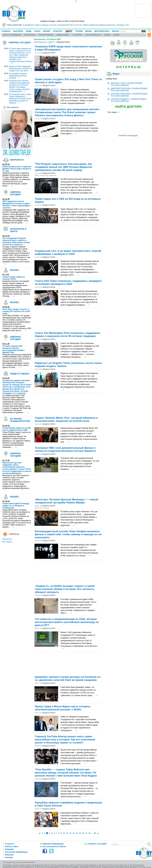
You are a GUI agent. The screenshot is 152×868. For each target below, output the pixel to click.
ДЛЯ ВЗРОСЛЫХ (102, 31)
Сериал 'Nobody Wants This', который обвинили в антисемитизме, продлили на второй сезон (66, 419)
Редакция (9, 849)
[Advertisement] (45, 150)
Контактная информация (16, 852)
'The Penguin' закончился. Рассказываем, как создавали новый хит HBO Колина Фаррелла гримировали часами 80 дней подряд (63, 167)
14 (77, 833)
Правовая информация (53, 844)
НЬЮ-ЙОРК (18, 31)
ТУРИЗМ (79, 31)
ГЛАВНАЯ (6, 31)
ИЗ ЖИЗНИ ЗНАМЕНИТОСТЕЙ (20, 420)
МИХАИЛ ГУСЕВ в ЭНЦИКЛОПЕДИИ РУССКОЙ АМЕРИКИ (127, 84)
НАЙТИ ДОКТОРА (129, 107)
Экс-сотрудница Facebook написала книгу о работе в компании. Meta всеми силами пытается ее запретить (16, 241)
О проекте (10, 844)
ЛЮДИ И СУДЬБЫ (20, 374)
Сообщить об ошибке (97, 844)
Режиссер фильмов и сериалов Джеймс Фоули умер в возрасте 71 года (17, 169)
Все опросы (7, 542)
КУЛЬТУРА (58, 31)
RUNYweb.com (40, 42)
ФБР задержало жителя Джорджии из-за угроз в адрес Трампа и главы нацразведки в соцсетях (16, 205)
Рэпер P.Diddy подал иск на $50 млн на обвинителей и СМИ (17, 429)
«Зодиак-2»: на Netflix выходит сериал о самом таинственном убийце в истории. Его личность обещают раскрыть (65, 589)
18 (90, 833)
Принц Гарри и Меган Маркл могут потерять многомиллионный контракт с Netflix (63, 708)
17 (86, 833)
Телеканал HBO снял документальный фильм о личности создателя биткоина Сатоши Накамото (66, 449)
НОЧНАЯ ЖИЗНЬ (46, 35)
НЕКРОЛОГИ (17, 160)
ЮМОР (117, 35)
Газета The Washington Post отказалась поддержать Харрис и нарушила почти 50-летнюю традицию (68, 335)
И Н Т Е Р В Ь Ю (128, 67)
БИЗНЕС (47, 31)
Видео (116, 74)
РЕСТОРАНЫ (30, 35)
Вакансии (9, 855)
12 (70, 833)
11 (67, 833)
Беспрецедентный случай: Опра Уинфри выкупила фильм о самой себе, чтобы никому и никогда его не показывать (68, 534)
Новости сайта (12, 847)
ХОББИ (107, 35)
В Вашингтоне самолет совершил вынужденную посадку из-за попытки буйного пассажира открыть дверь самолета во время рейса (20, 86)
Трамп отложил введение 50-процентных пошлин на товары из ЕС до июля (20, 69)
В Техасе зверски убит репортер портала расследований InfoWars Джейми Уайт (14, 349)
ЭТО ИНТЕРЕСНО (93, 35)
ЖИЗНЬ (88, 31)
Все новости (13, 107)
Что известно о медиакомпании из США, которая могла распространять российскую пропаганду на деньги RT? (67, 622)
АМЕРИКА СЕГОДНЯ (20, 42)
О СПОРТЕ (77, 35)
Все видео (114, 112)
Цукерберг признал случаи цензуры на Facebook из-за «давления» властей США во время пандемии (68, 678)
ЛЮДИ (29, 31)
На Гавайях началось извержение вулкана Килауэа (18, 76)
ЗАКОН (37, 31)
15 (80, 833)
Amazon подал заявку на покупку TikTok (14, 278)
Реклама (9, 857)
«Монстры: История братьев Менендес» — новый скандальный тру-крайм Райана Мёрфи (66, 501)
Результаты (7, 539)
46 (95, 833)
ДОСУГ (69, 31)
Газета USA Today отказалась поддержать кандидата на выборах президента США (68, 282)
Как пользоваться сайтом (54, 847)
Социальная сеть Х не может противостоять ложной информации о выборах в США (68, 252)
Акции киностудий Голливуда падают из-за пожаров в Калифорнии (16, 506)
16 (83, 833)
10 (64, 833)
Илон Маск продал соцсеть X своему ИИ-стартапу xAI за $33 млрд (16, 311)
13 (74, 833)
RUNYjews (117, 31)
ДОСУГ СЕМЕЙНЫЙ (12, 35)
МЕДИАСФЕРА (63, 35)
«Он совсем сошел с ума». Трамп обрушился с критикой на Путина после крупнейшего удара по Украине (20, 99)
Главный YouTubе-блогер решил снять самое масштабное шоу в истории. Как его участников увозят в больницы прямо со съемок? (65, 740)
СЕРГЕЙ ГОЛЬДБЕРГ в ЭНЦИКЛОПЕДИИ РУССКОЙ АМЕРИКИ (129, 100)
